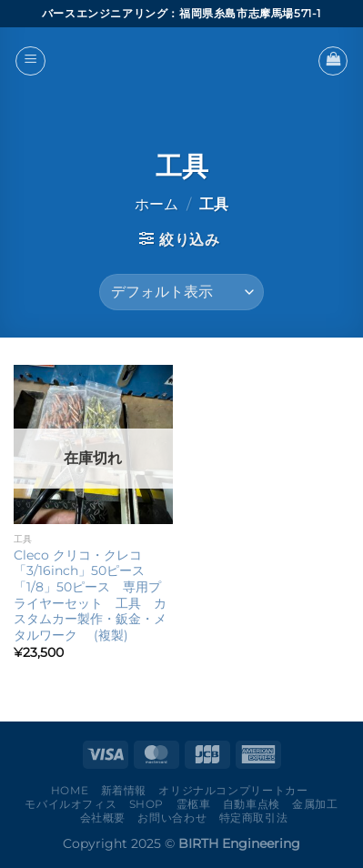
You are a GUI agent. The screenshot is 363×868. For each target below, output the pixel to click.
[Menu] (30, 61)
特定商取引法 (254, 818)
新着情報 (124, 790)
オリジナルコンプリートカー (233, 790)
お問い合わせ (172, 818)
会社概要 (103, 818)
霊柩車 (194, 804)
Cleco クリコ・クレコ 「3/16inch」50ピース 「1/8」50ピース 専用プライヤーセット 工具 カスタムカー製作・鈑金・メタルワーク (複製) (90, 595)
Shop (146, 804)
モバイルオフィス (71, 804)
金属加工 (315, 804)
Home (70, 790)
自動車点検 (252, 804)
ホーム (156, 204)
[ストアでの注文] (181, 292)
